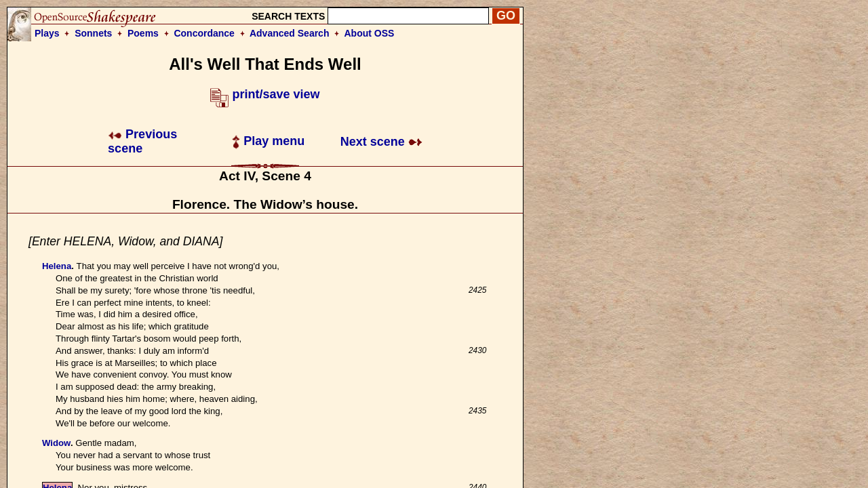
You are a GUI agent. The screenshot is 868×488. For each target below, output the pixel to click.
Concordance (204, 33)
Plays (47, 33)
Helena (57, 266)
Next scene (381, 142)
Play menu (268, 141)
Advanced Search (290, 33)
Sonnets (93, 33)
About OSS (370, 33)
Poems (143, 33)
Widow (56, 443)
